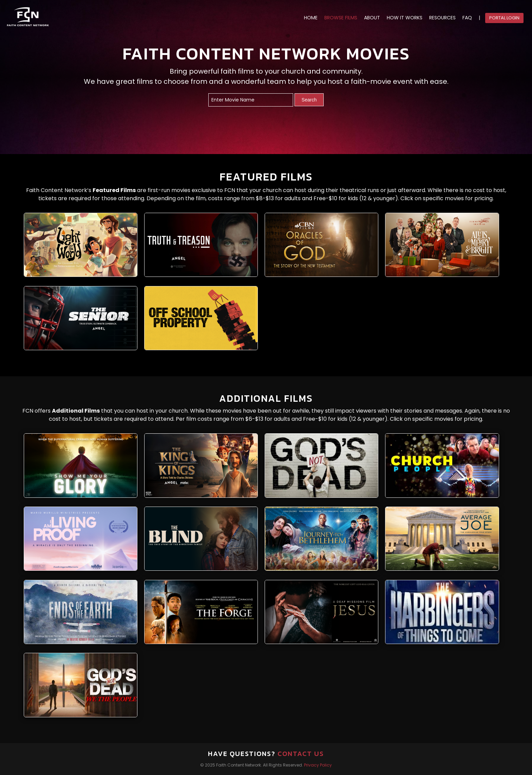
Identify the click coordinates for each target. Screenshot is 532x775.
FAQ (467, 18)
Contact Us (301, 754)
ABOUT (372, 18)
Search (309, 100)
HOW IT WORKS (405, 18)
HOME (311, 18)
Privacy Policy (318, 765)
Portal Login (504, 18)
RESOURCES (442, 18)
